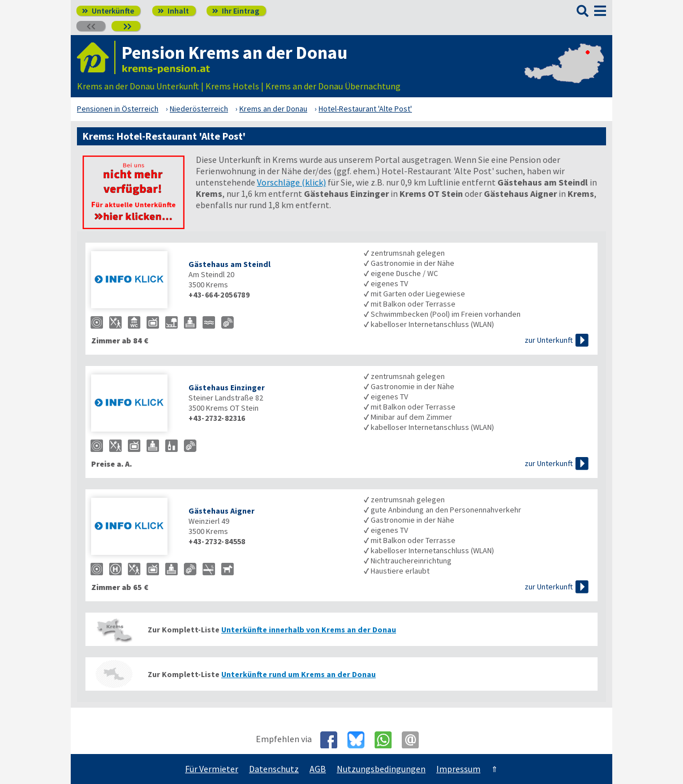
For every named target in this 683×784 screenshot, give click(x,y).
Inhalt (173, 11)
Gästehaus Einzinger (227, 387)
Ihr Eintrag (236, 11)
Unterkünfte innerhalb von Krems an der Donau (309, 630)
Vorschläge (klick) (291, 182)
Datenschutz (274, 769)
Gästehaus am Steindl (229, 264)
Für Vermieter (212, 769)
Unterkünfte (108, 11)
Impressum (458, 769)
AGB (318, 769)
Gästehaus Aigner (222, 511)
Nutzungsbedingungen (381, 769)
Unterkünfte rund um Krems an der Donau (298, 674)
